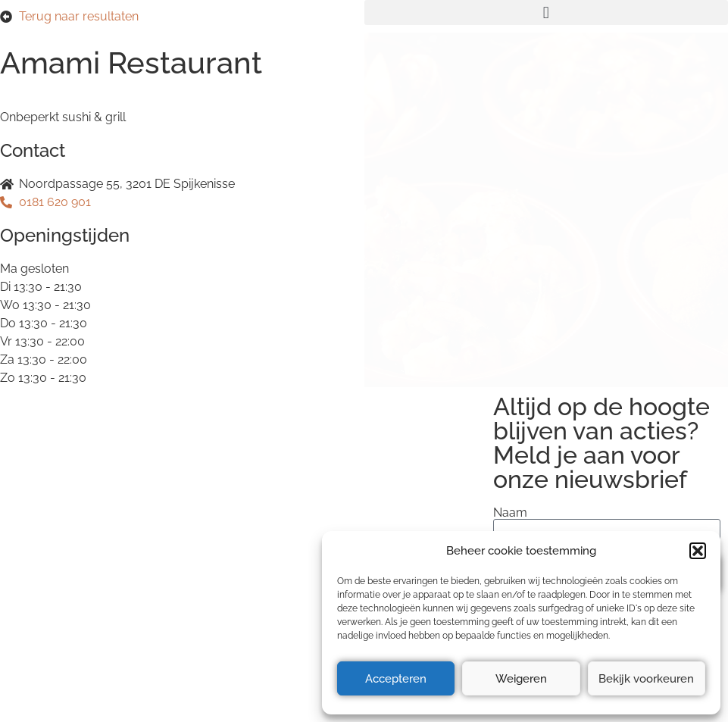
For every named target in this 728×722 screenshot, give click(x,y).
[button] (698, 551)
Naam (510, 513)
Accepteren (396, 679)
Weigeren (521, 679)
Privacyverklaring (56, 527)
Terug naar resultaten (79, 16)
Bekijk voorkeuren (646, 679)
